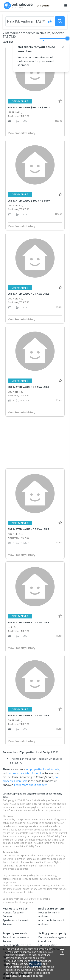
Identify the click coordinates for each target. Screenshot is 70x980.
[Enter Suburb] (30, 21)
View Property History (23, 133)
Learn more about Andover (30, 785)
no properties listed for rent (24, 773)
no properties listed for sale (43, 769)
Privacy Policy (30, 976)
